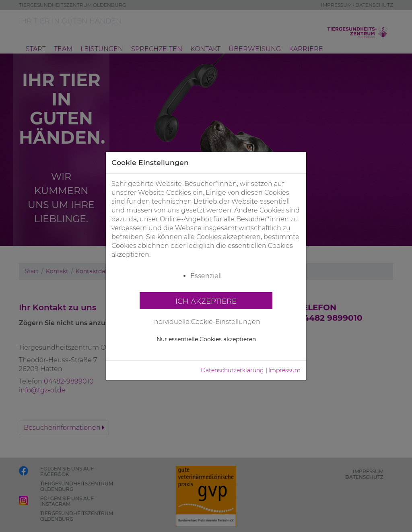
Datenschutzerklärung (232, 370)
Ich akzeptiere (206, 301)
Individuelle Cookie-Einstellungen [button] (206, 322)
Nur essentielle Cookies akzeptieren (206, 339)
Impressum (284, 370)
